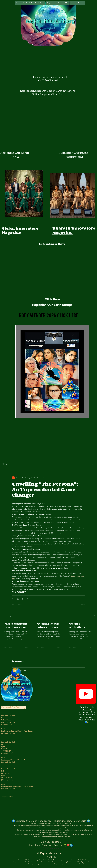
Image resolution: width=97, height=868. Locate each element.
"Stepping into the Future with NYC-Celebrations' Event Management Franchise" (48, 625)
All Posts (5, 464)
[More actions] (84, 478)
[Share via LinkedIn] (23, 599)
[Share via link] (27, 599)
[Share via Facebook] (13, 599)
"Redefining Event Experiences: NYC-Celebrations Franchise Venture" (16, 625)
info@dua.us (6, 731)
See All (93, 616)
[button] (92, 464)
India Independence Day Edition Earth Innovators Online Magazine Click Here (47, 92)
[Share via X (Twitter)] (18, 599)
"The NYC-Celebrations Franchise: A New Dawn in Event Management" (79, 625)
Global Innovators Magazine (20, 230)
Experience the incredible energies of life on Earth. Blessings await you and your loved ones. (87, 713)
